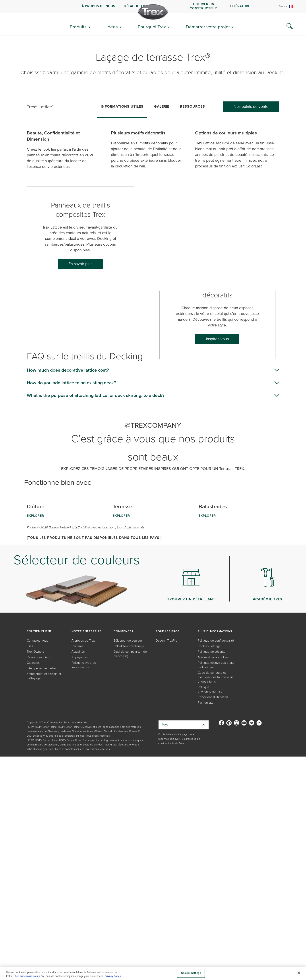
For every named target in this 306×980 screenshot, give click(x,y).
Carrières (77, 646)
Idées (112, 27)
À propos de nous (98, 6)
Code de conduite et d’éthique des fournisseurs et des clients (216, 677)
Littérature (239, 6)
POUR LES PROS (168, 631)
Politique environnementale (210, 689)
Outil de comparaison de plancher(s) (130, 654)
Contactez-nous (37, 641)
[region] (153, 973)
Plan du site (206, 703)
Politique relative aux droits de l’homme (216, 665)
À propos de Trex (83, 641)
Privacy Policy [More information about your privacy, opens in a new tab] (113, 976)
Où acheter (135, 6)
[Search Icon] (290, 26)
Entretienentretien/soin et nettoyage (44, 676)
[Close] (299, 973)
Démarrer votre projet (208, 27)
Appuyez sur (80, 657)
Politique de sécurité (212, 652)
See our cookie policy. (28, 976)
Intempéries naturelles (42, 668)
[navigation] (153, 6)
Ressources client (39, 657)
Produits (78, 27)
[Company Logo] (153, 12)
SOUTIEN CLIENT (39, 631)
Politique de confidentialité (216, 641)
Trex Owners (35, 652)
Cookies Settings (209, 646)
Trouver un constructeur (203, 6)
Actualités (78, 652)
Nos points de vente (251, 107)
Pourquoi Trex (152, 27)
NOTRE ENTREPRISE (86, 631)
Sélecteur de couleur (128, 641)
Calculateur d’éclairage (129, 646)
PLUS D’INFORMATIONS (215, 631)
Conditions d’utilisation (213, 697)
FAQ (30, 646)
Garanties (33, 663)
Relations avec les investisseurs (84, 665)
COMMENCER (124, 631)
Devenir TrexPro (167, 641)
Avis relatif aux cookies (213, 657)
